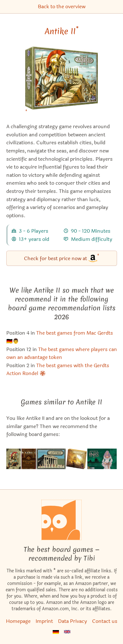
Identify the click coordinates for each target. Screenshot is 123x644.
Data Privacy (73, 621)
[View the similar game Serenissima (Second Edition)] (76, 459)
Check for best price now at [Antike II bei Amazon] (62, 258)
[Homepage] (61, 520)
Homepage (18, 621)
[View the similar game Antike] (51, 459)
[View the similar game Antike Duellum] (14, 459)
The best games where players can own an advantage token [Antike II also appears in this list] (62, 353)
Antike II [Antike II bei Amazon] (62, 31)
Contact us (105, 621)
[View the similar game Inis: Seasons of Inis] (102, 459)
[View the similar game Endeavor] (29, 459)
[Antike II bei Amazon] (61, 82)
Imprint (44, 621)
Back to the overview (62, 6)
